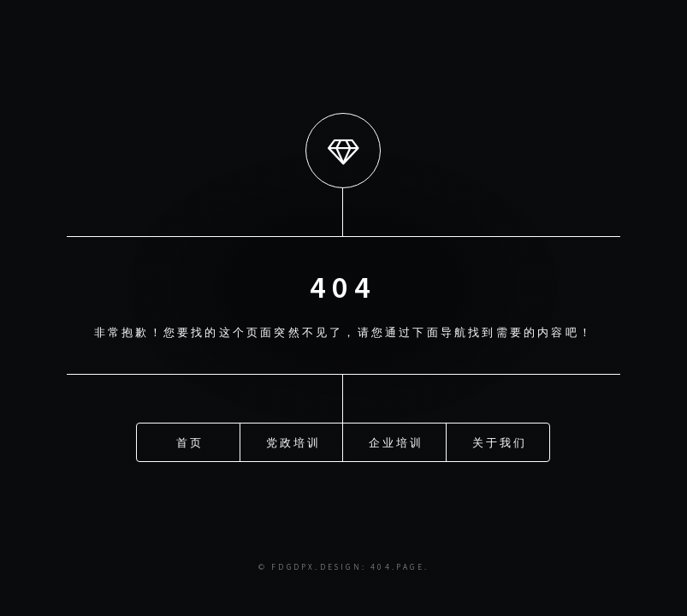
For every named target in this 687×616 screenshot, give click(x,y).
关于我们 (500, 438)
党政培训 (294, 438)
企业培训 (397, 438)
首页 (190, 438)
